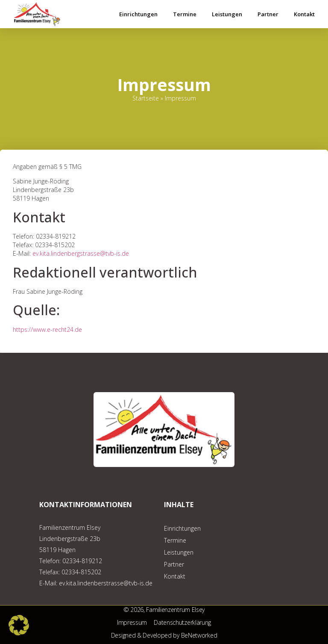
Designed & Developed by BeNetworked (164, 635)
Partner (268, 14)
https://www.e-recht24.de (47, 329)
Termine (185, 14)
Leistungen (227, 14)
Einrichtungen (138, 14)
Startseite (146, 98)
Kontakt (304, 14)
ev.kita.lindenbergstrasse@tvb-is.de (81, 253)
